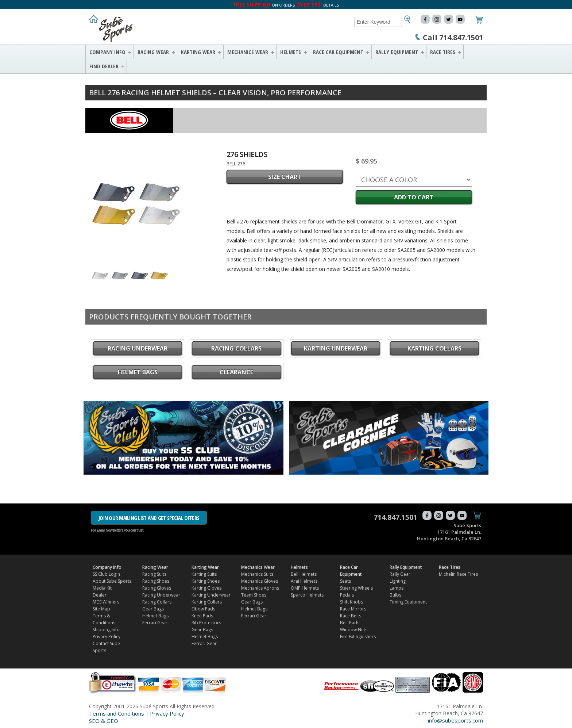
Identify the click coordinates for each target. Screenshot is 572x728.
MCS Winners (106, 602)
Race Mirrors (353, 609)
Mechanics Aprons (260, 588)
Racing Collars (236, 348)
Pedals (347, 595)
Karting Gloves (206, 588)
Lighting (398, 581)
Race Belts (351, 616)
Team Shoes (254, 595)
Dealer (100, 595)
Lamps (397, 588)
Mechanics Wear (248, 52)
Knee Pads (202, 616)
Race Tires (443, 52)
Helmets (291, 52)
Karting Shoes (206, 581)
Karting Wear (198, 52)
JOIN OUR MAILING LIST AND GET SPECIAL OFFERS (149, 518)
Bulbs (395, 595)
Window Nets (354, 630)
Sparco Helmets (307, 595)
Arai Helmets (304, 581)
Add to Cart (414, 197)
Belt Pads (350, 623)
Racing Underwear (138, 348)
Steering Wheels (356, 588)
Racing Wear (153, 52)
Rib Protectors (206, 623)
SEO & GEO (104, 721)
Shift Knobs (351, 602)
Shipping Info (106, 630)
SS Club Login (106, 574)
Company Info (107, 52)
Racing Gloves (157, 588)
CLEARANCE (236, 372)
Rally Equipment (397, 52)
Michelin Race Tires (458, 574)
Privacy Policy (107, 637)
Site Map (101, 609)
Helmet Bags (138, 372)
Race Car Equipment (338, 52)
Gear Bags (153, 609)
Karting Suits (204, 574)
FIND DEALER (104, 66)
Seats (345, 581)
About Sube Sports (112, 581)
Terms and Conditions (117, 713)
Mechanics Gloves (260, 581)
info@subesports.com (455, 720)
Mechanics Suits (257, 574)
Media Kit (102, 588)
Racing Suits (154, 574)
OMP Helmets (305, 588)
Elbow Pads (203, 609)
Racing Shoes (156, 581)
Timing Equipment (408, 602)
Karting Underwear (336, 348)
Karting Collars (434, 348)
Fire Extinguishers (358, 637)
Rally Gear (400, 574)
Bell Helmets (304, 574)
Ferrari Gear (155, 623)
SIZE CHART (285, 177)
